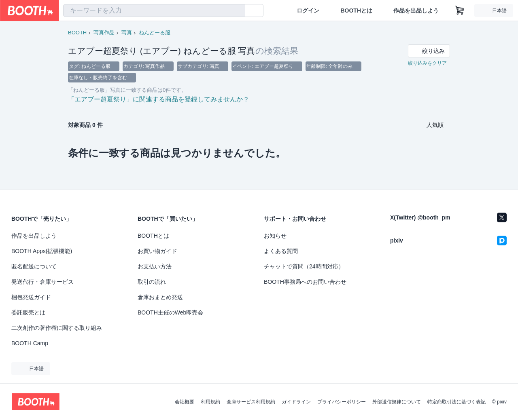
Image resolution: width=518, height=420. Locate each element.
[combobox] (154, 11)
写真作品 (104, 33)
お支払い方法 (155, 266)
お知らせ (275, 236)
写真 (127, 33)
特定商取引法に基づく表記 (456, 402)
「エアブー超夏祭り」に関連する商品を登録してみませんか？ (159, 99)
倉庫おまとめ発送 (160, 297)
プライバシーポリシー (342, 402)
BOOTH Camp (30, 343)
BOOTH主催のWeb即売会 (170, 312)
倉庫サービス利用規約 (251, 402)
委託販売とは (28, 312)
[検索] (237, 11)
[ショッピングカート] (460, 11)
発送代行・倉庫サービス (42, 282)
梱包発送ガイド (31, 297)
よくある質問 (281, 251)
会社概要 (185, 402)
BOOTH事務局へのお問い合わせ (305, 282)
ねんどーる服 (155, 33)
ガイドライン (296, 402)
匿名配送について (34, 266)
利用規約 (210, 402)
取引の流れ (152, 282)
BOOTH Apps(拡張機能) (42, 251)
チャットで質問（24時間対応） (304, 266)
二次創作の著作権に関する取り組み (57, 328)
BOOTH (77, 33)
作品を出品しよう (416, 11)
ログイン (308, 11)
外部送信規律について (397, 402)
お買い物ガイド (157, 251)
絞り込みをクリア (427, 63)
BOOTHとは (356, 11)
